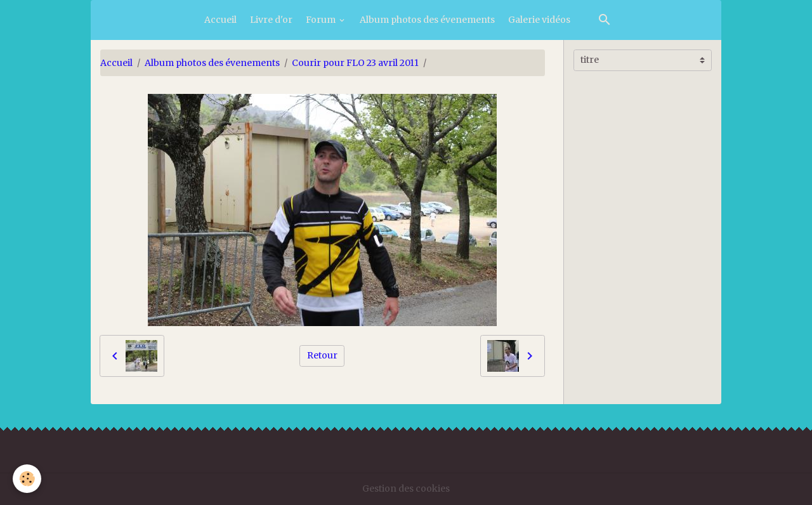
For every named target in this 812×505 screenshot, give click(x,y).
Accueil (220, 20)
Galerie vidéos (539, 20)
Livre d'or (271, 20)
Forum (322, 20)
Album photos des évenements (427, 20)
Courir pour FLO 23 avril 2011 (355, 63)
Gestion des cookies (406, 489)
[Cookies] (27, 479)
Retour (322, 355)
